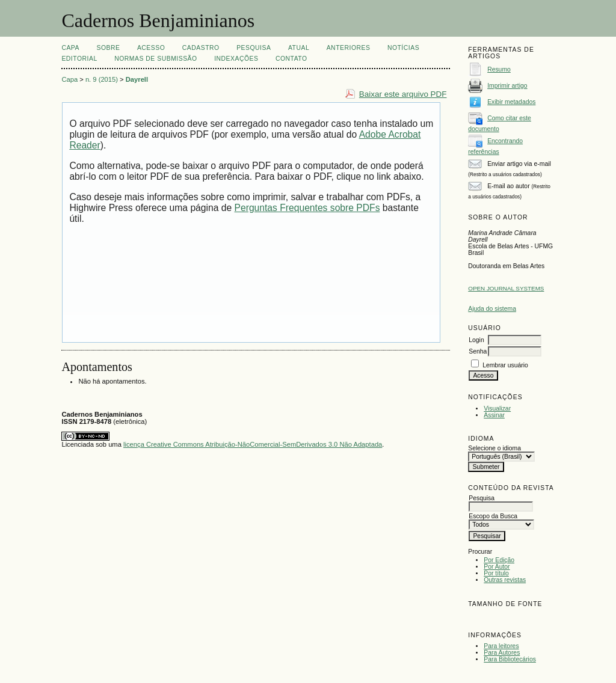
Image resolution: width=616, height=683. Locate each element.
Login (476, 340)
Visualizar (497, 409)
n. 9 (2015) (102, 79)
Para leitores (501, 646)
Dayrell (137, 79)
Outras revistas (505, 580)
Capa (70, 48)
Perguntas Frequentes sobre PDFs (307, 208)
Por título (496, 573)
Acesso (151, 48)
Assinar (494, 415)
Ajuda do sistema (492, 309)
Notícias (403, 48)
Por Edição (499, 560)
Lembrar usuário (505, 365)
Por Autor (497, 567)
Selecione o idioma (494, 448)
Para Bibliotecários (510, 659)
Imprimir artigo (507, 86)
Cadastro (201, 48)
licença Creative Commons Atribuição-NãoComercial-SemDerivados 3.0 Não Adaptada (253, 444)
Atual (299, 48)
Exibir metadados (511, 102)
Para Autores (502, 653)
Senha (478, 351)
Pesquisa (254, 48)
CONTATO (291, 59)
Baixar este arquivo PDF (403, 94)
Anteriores (349, 48)
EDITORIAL (79, 59)
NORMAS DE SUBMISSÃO (156, 59)
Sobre (108, 48)
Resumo (499, 69)
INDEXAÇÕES (236, 59)
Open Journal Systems (506, 288)
